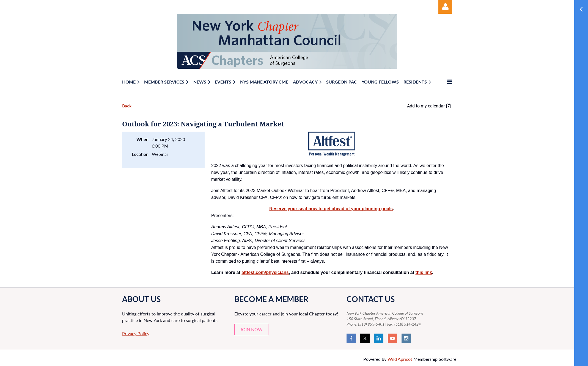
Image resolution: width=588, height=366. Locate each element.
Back (127, 106)
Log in (445, 7)
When (142, 139)
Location (140, 154)
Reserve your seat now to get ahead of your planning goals (331, 209)
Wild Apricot (400, 359)
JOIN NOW (251, 329)
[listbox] (430, 106)
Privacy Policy (136, 333)
